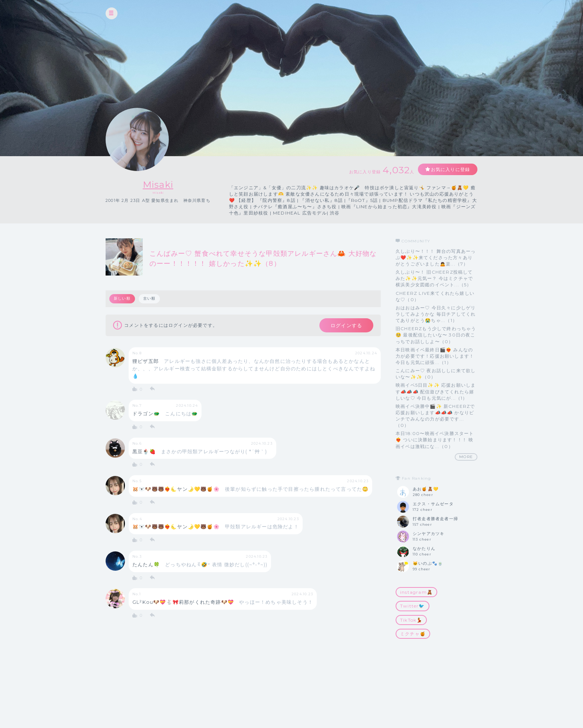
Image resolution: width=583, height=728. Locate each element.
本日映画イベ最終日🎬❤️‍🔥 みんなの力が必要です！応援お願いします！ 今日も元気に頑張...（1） (435, 356)
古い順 (149, 298)
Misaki (158, 185)
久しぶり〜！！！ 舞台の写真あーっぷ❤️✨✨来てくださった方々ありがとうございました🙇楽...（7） (436, 257)
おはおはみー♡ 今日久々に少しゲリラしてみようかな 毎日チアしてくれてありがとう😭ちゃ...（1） (436, 314)
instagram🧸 (416, 592)
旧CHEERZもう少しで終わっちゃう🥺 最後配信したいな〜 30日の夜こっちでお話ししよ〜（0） (436, 335)
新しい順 (122, 298)
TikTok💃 (411, 620)
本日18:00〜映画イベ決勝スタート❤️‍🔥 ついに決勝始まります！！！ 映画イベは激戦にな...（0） (435, 440)
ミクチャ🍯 (413, 634)
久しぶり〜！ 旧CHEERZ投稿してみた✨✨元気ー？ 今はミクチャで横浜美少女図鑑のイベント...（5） (434, 278)
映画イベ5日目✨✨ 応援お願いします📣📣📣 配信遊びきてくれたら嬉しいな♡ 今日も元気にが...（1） (436, 391)
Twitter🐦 (413, 606)
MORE (466, 457)
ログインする (346, 325)
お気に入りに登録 (450, 169)
